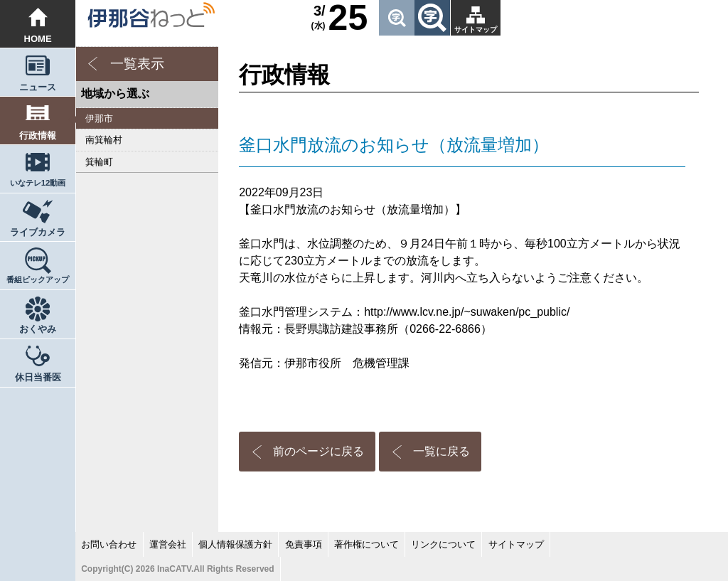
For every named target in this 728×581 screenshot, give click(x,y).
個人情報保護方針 (235, 544)
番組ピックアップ (38, 279)
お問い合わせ (109, 544)
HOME (38, 39)
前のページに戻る (318, 451)
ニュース (38, 87)
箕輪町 (99, 162)
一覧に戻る (441, 451)
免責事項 (304, 544)
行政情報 (38, 135)
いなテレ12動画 (38, 183)
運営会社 (168, 544)
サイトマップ (476, 30)
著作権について (366, 544)
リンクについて (443, 544)
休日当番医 (38, 377)
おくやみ (38, 329)
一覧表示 (137, 64)
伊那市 (99, 118)
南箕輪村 (104, 140)
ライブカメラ (38, 232)
